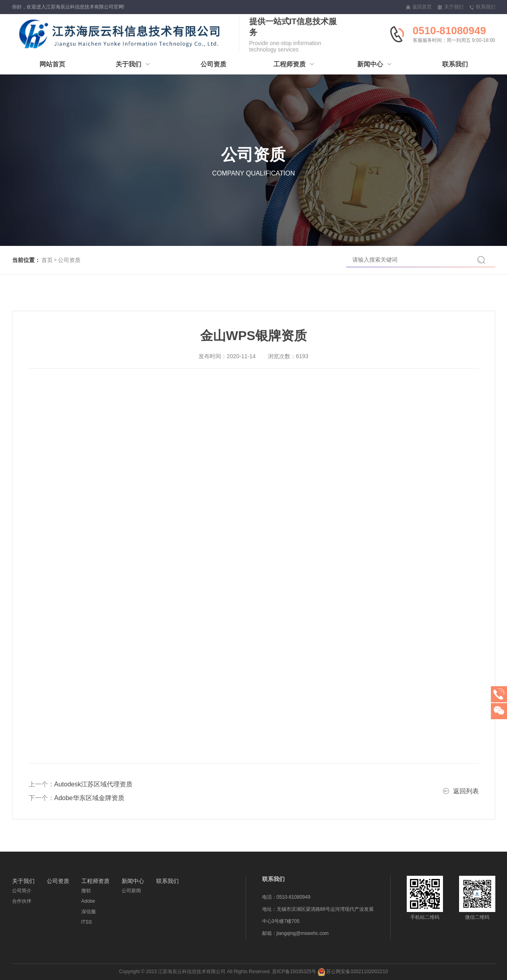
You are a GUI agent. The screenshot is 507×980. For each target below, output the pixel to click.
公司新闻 (131, 891)
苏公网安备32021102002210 (353, 972)
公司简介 (22, 891)
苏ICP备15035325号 (294, 972)
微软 (86, 891)
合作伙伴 (22, 901)
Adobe (88, 901)
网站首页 (52, 64)
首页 (47, 260)
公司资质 (69, 260)
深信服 (89, 912)
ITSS (87, 922)
